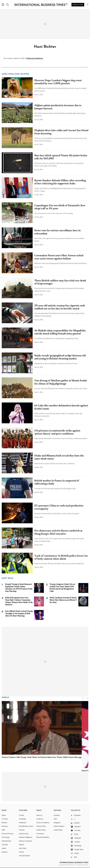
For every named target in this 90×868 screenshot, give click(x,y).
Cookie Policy (41, 830)
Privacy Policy (41, 826)
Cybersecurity (24, 834)
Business (5, 826)
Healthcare (23, 823)
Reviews (5, 852)
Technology (6, 837)
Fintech (22, 852)
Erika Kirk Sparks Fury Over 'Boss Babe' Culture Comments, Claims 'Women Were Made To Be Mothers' (19, 601)
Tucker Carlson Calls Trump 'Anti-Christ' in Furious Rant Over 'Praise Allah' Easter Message (42, 757)
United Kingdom (59, 826)
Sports (4, 848)
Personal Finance (8, 834)
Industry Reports (25, 856)
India (55, 819)
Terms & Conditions (43, 823)
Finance (22, 830)
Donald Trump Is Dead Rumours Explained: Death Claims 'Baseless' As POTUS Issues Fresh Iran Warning (19, 588)
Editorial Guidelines (35, 58)
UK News (5, 819)
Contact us (40, 819)
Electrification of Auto (26, 826)
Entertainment (6, 841)
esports (22, 845)
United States (58, 830)
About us (39, 815)
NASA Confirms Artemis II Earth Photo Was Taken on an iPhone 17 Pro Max (63, 600)
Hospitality (23, 819)
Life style (5, 845)
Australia (57, 815)
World (5, 698)
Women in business (26, 841)
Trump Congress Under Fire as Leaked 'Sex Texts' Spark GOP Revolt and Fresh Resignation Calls (62, 588)
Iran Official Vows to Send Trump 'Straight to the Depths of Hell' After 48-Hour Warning (19, 613)
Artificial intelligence (26, 837)
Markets (4, 823)
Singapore (57, 823)
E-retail (21, 815)
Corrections (40, 834)
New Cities (23, 848)
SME (3, 830)
